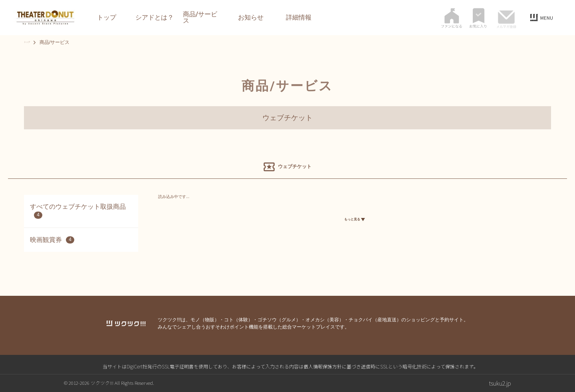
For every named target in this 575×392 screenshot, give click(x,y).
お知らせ (251, 18)
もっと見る (354, 222)
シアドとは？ (155, 18)
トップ (107, 18)
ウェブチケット (287, 118)
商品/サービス (200, 18)
